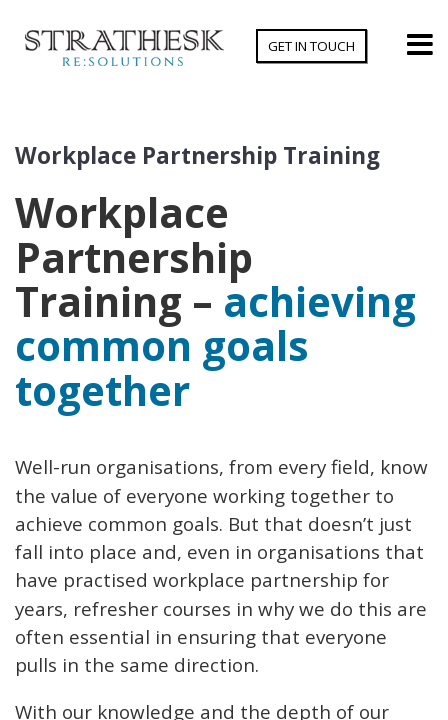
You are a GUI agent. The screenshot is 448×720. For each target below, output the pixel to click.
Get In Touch (311, 46)
